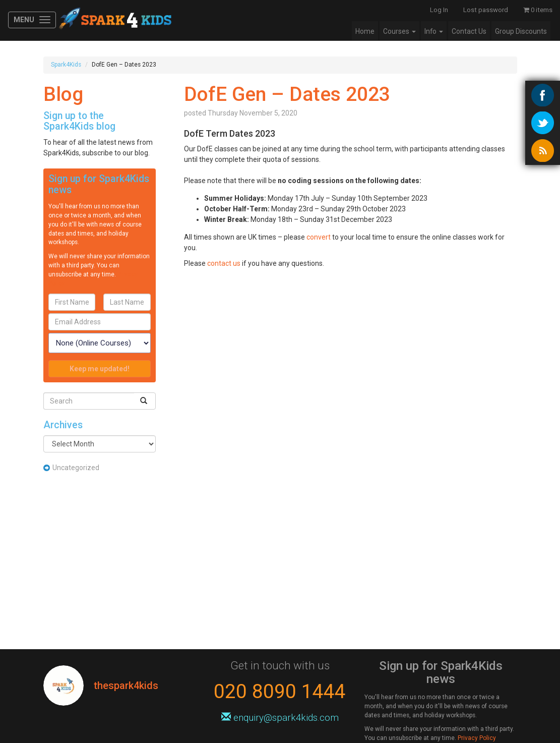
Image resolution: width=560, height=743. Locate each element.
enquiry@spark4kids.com (280, 718)
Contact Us (469, 31)
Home (365, 31)
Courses (399, 31)
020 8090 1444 (280, 691)
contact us (224, 263)
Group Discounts (521, 31)
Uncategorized (76, 468)
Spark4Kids (114, 20)
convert (319, 237)
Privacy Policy (477, 738)
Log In (439, 10)
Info (434, 31)
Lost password (486, 10)
